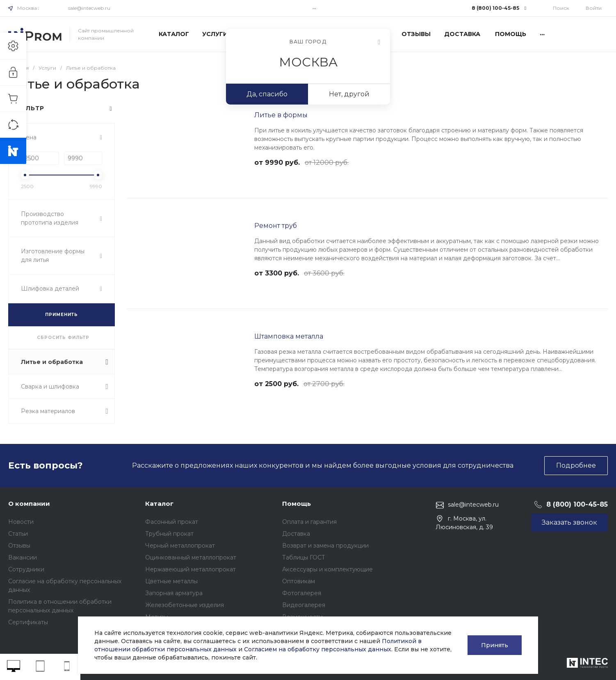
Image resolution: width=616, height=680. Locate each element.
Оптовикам (299, 581)
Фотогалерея (302, 593)
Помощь (297, 504)
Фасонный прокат (172, 522)
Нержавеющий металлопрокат (191, 569)
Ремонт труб (276, 226)
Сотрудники (26, 569)
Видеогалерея (304, 605)
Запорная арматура (174, 593)
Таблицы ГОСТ (304, 557)
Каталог (159, 504)
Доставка (296, 534)
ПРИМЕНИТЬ (62, 315)
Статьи (18, 534)
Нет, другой (349, 94)
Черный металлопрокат (180, 546)
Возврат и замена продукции (325, 546)
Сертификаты (28, 622)
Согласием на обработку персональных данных (318, 649)
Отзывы (19, 546)
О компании (29, 504)
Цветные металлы (171, 581)
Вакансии (23, 557)
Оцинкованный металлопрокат (191, 557)
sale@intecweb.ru (89, 8)
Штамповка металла (289, 336)
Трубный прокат (169, 534)
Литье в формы (281, 115)
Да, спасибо (267, 94)
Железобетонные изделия (185, 605)
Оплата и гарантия (309, 522)
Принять (495, 645)
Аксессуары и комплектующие (327, 569)
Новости (21, 522)
